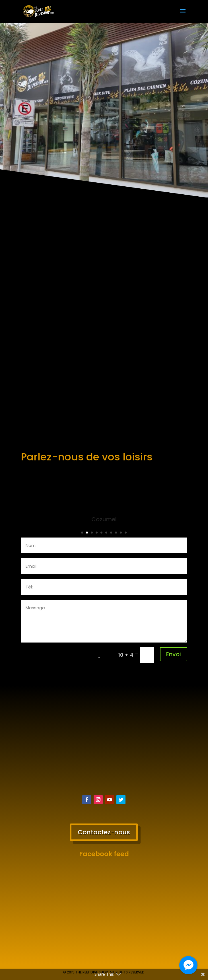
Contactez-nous (104, 832)
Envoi (174, 654)
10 (126, 533)
